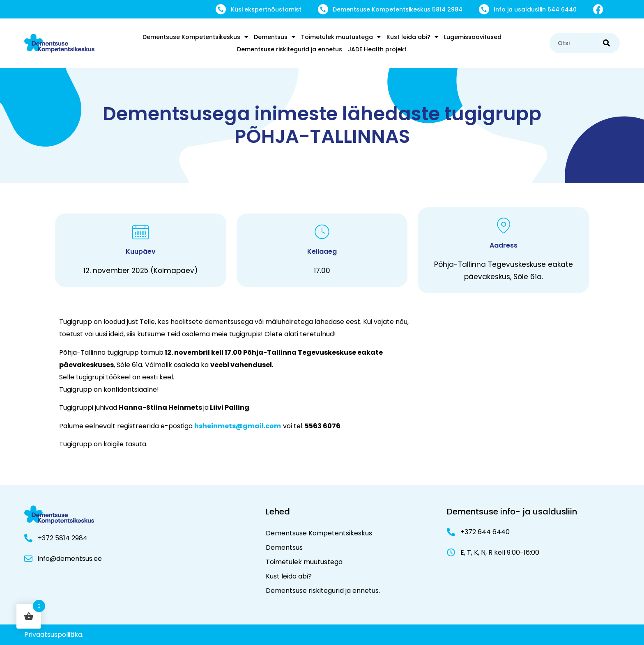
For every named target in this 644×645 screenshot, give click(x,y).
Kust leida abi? (412, 37)
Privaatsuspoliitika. (54, 635)
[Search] (606, 43)
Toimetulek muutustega (341, 37)
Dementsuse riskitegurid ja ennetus (290, 49)
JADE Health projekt (377, 49)
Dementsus (275, 37)
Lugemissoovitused (473, 37)
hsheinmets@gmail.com (238, 426)
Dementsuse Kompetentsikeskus (195, 37)
